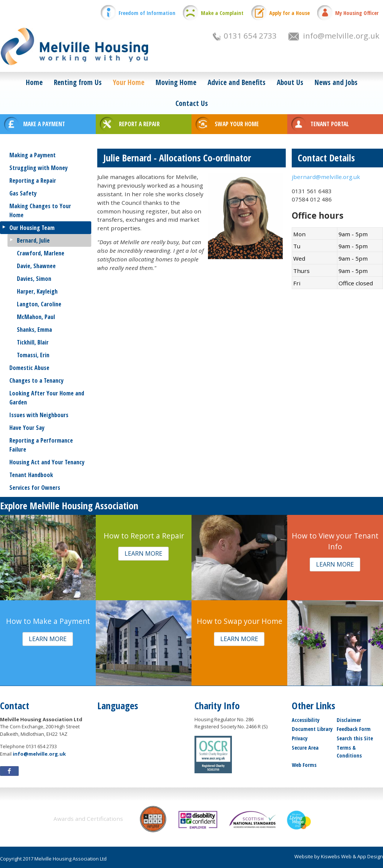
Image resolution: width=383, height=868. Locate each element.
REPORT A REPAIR (139, 124)
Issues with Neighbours (39, 415)
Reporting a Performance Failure (41, 445)
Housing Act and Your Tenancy (47, 462)
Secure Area (305, 748)
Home (34, 82)
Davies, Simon (34, 279)
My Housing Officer (357, 13)
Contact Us (192, 103)
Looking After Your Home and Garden (47, 398)
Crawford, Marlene (41, 253)
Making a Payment (33, 155)
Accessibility (306, 720)
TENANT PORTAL (330, 124)
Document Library (312, 729)
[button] (143, 554)
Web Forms (304, 765)
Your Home (129, 82)
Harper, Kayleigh (37, 291)
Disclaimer (349, 720)
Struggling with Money (39, 168)
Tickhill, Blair (33, 342)
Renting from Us (78, 82)
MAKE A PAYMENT (44, 124)
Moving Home (176, 82)
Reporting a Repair (33, 180)
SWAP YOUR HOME (237, 124)
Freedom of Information (147, 13)
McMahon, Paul (36, 317)
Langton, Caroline (39, 304)
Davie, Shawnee (36, 266)
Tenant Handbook (31, 475)
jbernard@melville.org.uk (326, 177)
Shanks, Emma (34, 330)
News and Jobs (336, 82)
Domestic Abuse (29, 368)
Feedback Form (354, 729)
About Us (290, 82)
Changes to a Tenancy (36, 380)
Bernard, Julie (33, 240)
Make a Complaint (222, 13)
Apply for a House (289, 13)
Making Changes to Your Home (40, 210)
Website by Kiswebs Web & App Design (339, 856)
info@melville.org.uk (341, 36)
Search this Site (355, 738)
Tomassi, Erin (33, 355)
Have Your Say (27, 428)
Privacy (300, 738)
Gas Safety (23, 193)
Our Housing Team (32, 228)
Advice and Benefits (237, 82)
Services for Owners (35, 488)
